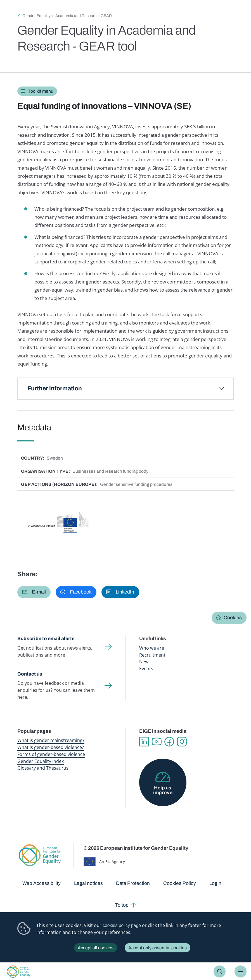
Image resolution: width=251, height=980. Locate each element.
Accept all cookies (96, 948)
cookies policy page (122, 925)
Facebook (169, 742)
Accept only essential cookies (158, 948)
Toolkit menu (41, 91)
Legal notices (88, 883)
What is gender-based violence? (51, 747)
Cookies (233, 618)
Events (146, 669)
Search (220, 971)
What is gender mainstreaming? (51, 740)
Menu (241, 971)
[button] (34, 592)
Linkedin (144, 742)
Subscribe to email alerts (46, 639)
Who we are (152, 648)
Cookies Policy (180, 883)
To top (122, 905)
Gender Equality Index (41, 761)
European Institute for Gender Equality (19, 971)
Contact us (30, 674)
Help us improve (163, 790)
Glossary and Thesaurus (43, 768)
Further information (55, 388)
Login (215, 883)
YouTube (157, 742)
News (145, 662)
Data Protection (133, 883)
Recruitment (152, 655)
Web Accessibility (42, 883)
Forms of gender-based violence (51, 754)
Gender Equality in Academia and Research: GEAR (67, 16)
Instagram (182, 742)
